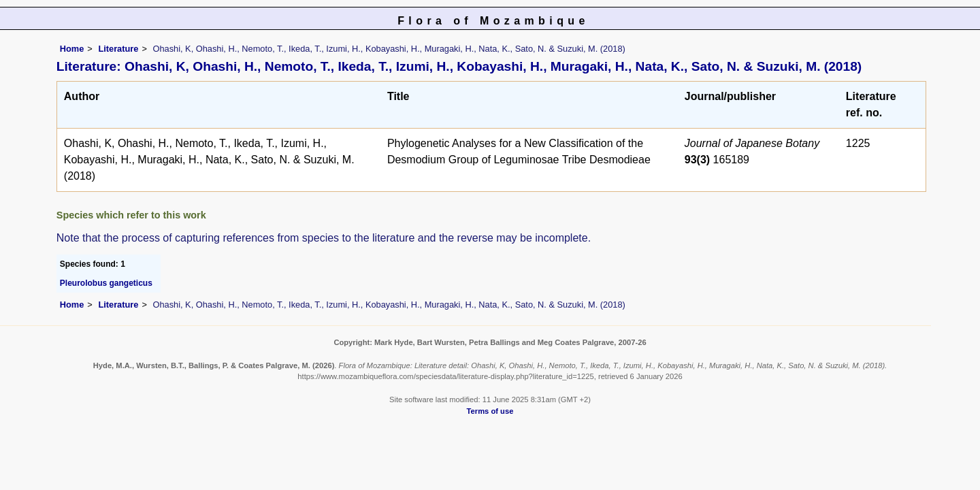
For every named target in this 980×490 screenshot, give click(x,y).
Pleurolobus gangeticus (106, 283)
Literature (118, 49)
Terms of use (490, 411)
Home (72, 49)
